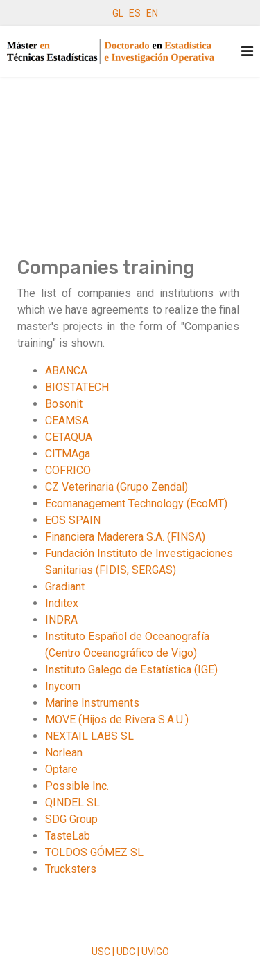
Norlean (64, 753)
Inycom (63, 686)
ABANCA (66, 371)
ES (135, 13)
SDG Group (71, 819)
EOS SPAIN (73, 520)
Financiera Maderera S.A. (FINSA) (125, 537)
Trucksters (71, 869)
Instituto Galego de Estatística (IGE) (131, 670)
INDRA (61, 620)
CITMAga (68, 454)
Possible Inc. (77, 786)
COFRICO (68, 470)
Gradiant (65, 587)
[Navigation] (247, 52)
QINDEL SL (72, 802)
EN (152, 13)
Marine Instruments (92, 703)
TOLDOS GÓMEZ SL (94, 852)
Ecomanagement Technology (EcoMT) (136, 503)
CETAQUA (69, 437)
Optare (61, 769)
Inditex (62, 603)
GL (118, 13)
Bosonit (64, 404)
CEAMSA (67, 420)
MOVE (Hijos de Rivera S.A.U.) (117, 719)
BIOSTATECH (77, 387)
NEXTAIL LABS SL (89, 736)
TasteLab (68, 836)
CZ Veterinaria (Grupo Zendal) (116, 487)
